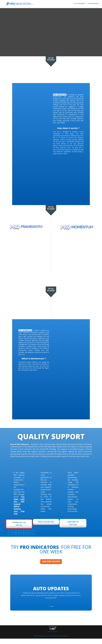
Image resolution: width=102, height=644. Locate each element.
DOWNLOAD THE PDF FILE (19, 524)
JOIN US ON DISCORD (46, 522)
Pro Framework (80, 4)
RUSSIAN (14, 533)
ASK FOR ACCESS (51, 564)
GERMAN (21, 533)
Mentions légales (53, 637)
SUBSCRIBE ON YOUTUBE (73, 523)
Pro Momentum (93, 4)
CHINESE (29, 533)
